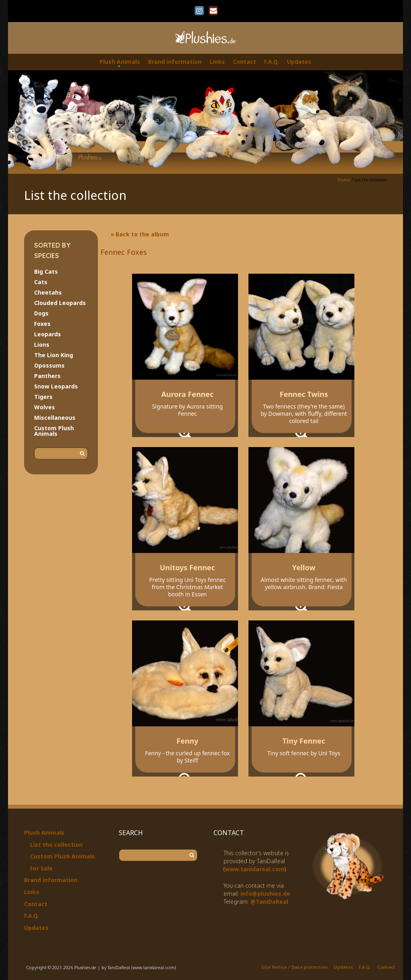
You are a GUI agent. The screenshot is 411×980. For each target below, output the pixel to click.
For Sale (41, 868)
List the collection (56, 845)
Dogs (41, 313)
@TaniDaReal (269, 902)
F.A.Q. (272, 62)
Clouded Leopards (60, 303)
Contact (244, 62)
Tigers (43, 397)
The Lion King (54, 355)
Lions (42, 345)
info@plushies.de (265, 894)
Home (344, 180)
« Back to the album (140, 234)
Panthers (47, 376)
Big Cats (46, 271)
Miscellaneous (55, 418)
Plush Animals (120, 62)
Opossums (49, 365)
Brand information (175, 62)
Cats (41, 282)
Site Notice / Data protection (294, 967)
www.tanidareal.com (255, 869)
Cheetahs (48, 292)
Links (217, 62)
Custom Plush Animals (54, 431)
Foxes (42, 324)
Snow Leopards (56, 386)
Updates (299, 62)
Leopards (48, 334)
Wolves (45, 407)
